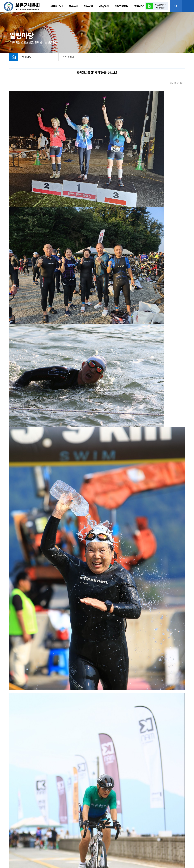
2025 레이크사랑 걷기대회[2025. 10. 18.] (39, 809)
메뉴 (188, 6)
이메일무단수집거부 (62, 845)
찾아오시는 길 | (25, 845)
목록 (181, 791)
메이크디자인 (56, 860)
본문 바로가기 (0, 0)
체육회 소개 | (10, 845)
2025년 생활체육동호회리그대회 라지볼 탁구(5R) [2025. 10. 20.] (49, 799)
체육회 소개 (57, 6)
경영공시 (73, 6)
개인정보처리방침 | (43, 845)
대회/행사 (104, 6)
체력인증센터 (122, 6)
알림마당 (139, 6)
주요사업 (88, 6)
